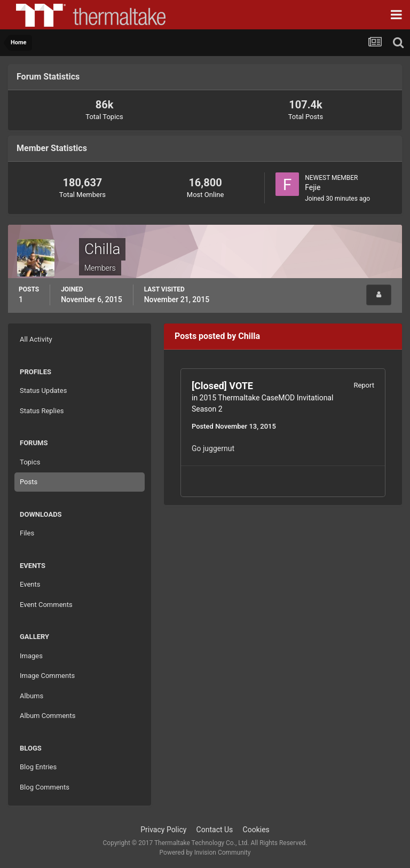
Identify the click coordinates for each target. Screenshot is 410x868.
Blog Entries (38, 767)
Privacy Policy (163, 830)
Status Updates (43, 390)
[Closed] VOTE (222, 386)
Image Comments (47, 676)
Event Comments (46, 605)
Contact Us (215, 830)
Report (364, 385)
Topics (30, 462)
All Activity (36, 339)
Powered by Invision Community (205, 853)
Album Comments (48, 716)
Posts (29, 482)
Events (30, 584)
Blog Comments (45, 787)
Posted (234, 426)
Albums (31, 696)
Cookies (256, 830)
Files (27, 533)
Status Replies (42, 411)
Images (31, 656)
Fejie (313, 187)
